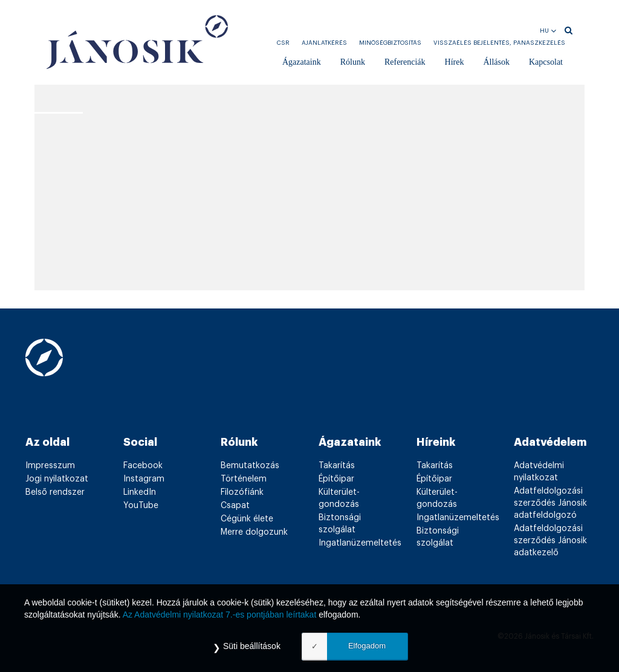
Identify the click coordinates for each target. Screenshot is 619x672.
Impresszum (50, 466)
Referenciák (405, 62)
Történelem (244, 479)
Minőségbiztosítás (390, 43)
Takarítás (337, 466)
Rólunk (353, 62)
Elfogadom (367, 646)
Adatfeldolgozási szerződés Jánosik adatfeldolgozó (550, 503)
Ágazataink (302, 62)
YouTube (141, 506)
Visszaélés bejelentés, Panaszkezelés (499, 43)
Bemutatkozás (250, 466)
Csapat (235, 506)
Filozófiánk (242, 492)
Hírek (455, 62)
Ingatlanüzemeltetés (360, 543)
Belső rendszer (55, 492)
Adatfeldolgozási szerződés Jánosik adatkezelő (550, 541)
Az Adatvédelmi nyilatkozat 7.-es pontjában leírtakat (220, 615)
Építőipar (336, 479)
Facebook (143, 466)
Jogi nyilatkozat (57, 479)
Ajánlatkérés (324, 43)
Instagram (144, 479)
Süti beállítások (252, 646)
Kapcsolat (546, 62)
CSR (283, 43)
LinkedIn (140, 492)
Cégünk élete (247, 519)
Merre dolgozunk (254, 532)
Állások (496, 62)
